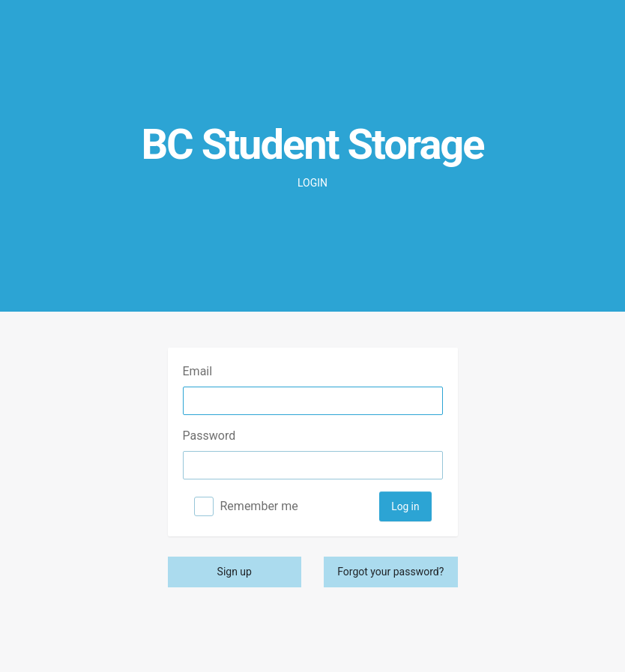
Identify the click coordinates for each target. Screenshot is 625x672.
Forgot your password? (390, 572)
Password (209, 436)
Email (198, 371)
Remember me (259, 506)
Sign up (235, 572)
